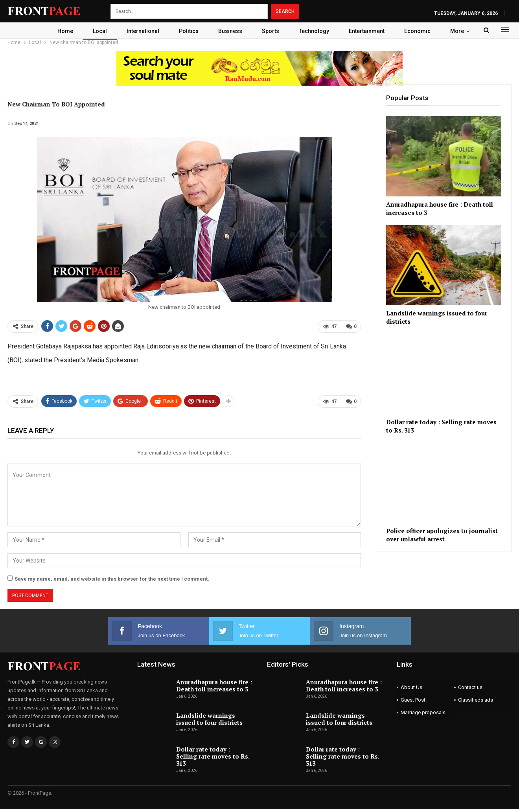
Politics (187, 31)
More (463, 31)
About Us (411, 687)
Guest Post (413, 700)
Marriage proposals (423, 712)
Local (96, 31)
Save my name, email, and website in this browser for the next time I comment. (112, 579)
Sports (271, 31)
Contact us (470, 687)
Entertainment (370, 31)
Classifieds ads (476, 700)
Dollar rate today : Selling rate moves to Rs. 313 (213, 756)
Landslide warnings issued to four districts (209, 719)
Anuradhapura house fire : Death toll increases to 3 (214, 686)
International (140, 31)
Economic (422, 31)
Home (60, 31)
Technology (316, 31)
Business (230, 31)
